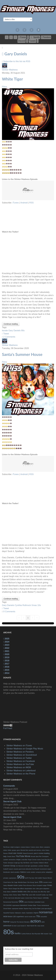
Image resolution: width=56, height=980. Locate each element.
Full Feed (8, 728)
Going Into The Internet (17, 922)
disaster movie (13, 885)
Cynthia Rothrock (23, 605)
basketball (38, 902)
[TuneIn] (32, 41)
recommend (43, 869)
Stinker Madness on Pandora (20, 752)
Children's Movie (43, 863)
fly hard (14, 926)
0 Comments (9, 612)
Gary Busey (34, 892)
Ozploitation (30, 913)
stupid (49, 869)
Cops (50, 934)
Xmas (34, 605)
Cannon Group (9, 866)
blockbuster (7, 872)
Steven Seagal (13, 889)
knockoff (39, 895)
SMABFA (14, 892)
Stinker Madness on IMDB (19, 767)
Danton (12, 913)
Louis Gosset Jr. (22, 926)
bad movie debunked (14, 898)
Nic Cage (14, 882)
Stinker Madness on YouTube (20, 764)
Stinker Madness (10, 70)
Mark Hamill (30, 926)
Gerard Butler (7, 909)
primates (6, 878)
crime (43, 850)
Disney (15, 895)
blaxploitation (28, 889)
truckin (28, 872)
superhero (20, 917)
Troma (39, 905)
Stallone (23, 872)
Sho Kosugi (31, 882)
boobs (20, 892)
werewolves (12, 860)
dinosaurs (11, 863)
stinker (5, 850)
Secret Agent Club (12, 801)
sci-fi (27, 878)
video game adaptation (43, 889)
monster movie (47, 882)
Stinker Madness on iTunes (19, 746)
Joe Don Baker (36, 909)
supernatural (16, 905)
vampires (47, 847)
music (43, 902)
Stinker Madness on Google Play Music (25, 749)
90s (23, 331)
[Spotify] (35, 37)
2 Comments (9, 337)
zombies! (41, 866)
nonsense (46, 912)
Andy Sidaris (7, 892)
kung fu (11, 869)
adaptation (49, 872)
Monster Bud (24, 850)
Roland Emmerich (28, 853)
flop (22, 863)
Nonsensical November (11, 902)
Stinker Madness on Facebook (21, 761)
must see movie (15, 853)
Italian (19, 895)
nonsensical (45, 905)
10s (39, 605)
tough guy (17, 863)
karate (5, 331)
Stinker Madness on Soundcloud (22, 755)
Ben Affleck (21, 889)
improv (36, 913)
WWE (25, 892)
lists (42, 934)
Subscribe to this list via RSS (17, 61)
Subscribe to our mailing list (19, 949)
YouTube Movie (23, 856)
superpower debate (17, 909)
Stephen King (28, 909)
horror (6, 922)
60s (35, 926)
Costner (33, 847)
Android (24, 203)
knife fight (27, 866)
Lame (20, 885)
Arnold (33, 856)
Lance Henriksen (29, 902)
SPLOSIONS (7, 905)
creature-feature (25, 847)
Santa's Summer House (22, 354)
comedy (46, 898)
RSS (31, 203)
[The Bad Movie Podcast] (28, 10)
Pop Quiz (32, 878)
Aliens (42, 847)
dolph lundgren (15, 847)
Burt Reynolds (36, 934)
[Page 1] (28, 618)
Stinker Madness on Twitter (19, 758)
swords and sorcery (35, 850)
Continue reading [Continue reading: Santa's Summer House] (11, 599)
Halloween (18, 913)
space (23, 898)
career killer (32, 895)
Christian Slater (32, 905)
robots (11, 895)
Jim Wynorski (20, 866)
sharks (23, 913)
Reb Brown (7, 847)
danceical (23, 905)
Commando (9, 786)
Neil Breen (26, 863)
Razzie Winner (47, 878)
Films (4, 87)
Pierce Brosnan (27, 885)
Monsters (27, 922)
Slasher (6, 889)
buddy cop (45, 895)
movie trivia (29, 898)
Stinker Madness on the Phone (21, 774)
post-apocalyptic (47, 909)
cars (43, 922)
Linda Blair (24, 860)
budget (45, 885)
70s (38, 916)
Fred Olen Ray (46, 860)
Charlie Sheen (11, 857)
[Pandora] (46, 37)
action (35, 921)
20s (29, 892)
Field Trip (25, 895)
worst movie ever (30, 917)
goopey (14, 850)
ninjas (18, 860)
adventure (7, 926)
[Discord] (22, 41)
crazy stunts (41, 926)
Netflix (18, 933)
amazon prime (41, 872)
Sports (36, 882)
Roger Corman (32, 860)
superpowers (13, 878)
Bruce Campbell (37, 885)
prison (37, 847)
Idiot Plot (39, 856)
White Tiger (12, 79)
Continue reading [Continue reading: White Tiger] (11, 324)
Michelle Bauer (22, 882)
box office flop (42, 892)
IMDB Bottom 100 (10, 917)
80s (9, 932)
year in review (39, 853)
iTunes (16, 203)
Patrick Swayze (37, 898)
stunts (39, 860)
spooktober (34, 866)
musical (16, 869)
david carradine (15, 872)
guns (18, 850)
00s (21, 902)
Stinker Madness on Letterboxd (21, 771)
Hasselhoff (6, 913)
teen (34, 889)
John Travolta (34, 863)
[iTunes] (22, 37)
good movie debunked (25, 869)
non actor (38, 878)
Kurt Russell (36, 869)
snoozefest (44, 917)
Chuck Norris (7, 882)
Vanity (5, 885)
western (33, 872)
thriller (10, 850)
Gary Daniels (14, 331)
